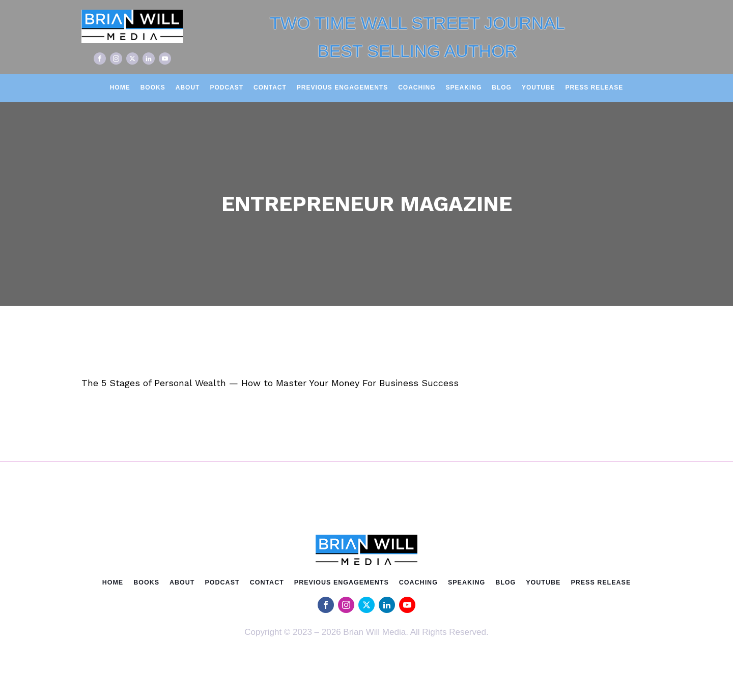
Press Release (595, 87)
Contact (270, 87)
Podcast (227, 87)
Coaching (417, 87)
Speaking (464, 87)
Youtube (539, 87)
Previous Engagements (342, 87)
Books (153, 87)
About (188, 87)
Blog (502, 87)
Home (120, 87)
